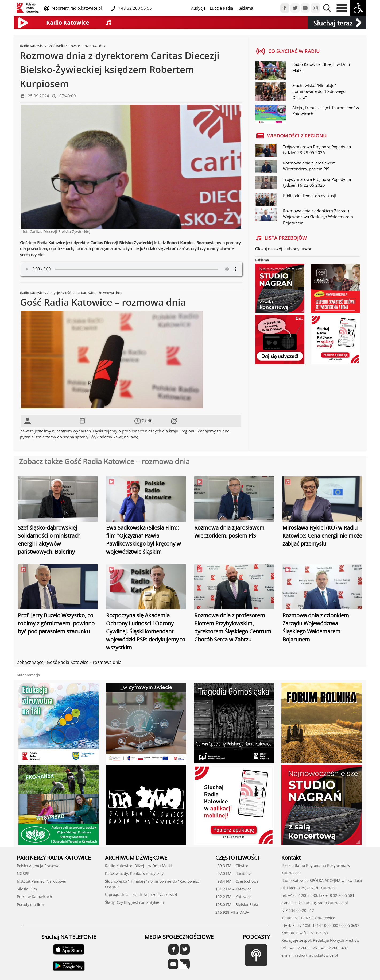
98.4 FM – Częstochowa (237, 881)
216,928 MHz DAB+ (232, 912)
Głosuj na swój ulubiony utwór (283, 249)
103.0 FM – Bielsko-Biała (237, 904)
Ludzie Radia (221, 8)
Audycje (198, 8)
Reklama (245, 8)
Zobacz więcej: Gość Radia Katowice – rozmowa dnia (69, 662)
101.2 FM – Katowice (233, 889)
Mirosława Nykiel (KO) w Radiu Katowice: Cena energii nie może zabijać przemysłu (322, 536)
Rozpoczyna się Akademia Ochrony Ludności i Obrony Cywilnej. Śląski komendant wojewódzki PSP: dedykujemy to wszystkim (146, 631)
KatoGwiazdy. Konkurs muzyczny (134, 873)
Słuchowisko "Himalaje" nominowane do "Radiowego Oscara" (319, 91)
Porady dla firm (30, 904)
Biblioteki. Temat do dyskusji (309, 196)
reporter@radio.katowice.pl (76, 8)
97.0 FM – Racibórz (233, 873)
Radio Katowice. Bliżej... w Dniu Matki (321, 67)
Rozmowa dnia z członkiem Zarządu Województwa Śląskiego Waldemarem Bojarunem (318, 217)
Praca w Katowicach (34, 897)
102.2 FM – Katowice (233, 897)
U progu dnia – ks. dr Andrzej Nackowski (141, 895)
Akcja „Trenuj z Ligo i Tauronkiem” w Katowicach (326, 111)
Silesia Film (27, 889)
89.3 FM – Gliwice (232, 866)
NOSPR (23, 873)
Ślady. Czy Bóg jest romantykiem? (135, 902)
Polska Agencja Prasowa (38, 866)
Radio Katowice (32, 46)
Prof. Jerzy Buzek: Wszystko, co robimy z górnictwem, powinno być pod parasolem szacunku (56, 623)
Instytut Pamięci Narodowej (41, 881)
